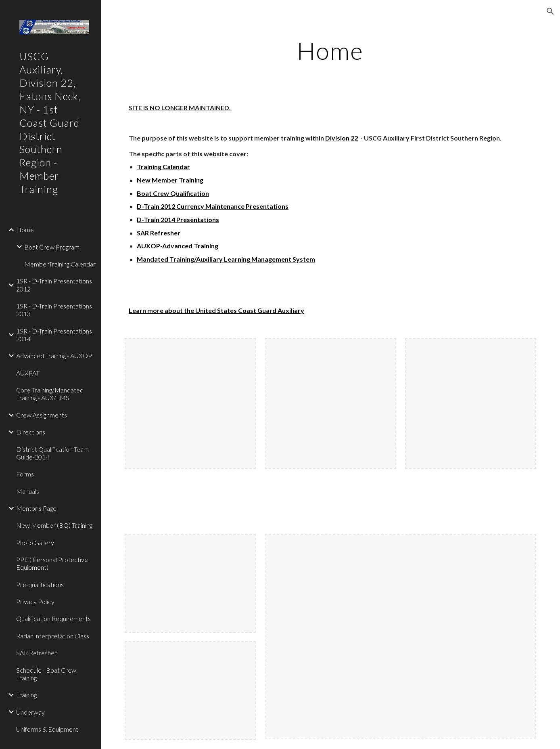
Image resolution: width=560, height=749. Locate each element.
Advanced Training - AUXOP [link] (54, 356)
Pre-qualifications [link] (40, 584)
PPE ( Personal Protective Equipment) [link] (52, 563)
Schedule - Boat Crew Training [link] (46, 674)
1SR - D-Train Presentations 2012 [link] (54, 285)
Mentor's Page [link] (36, 508)
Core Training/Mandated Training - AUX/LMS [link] (50, 394)
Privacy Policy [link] (35, 601)
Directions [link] (31, 432)
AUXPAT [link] (28, 373)
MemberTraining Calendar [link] (60, 264)
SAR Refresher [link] (37, 653)
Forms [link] (25, 474)
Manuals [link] (28, 491)
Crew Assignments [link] (42, 415)
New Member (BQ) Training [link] (54, 525)
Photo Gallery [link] (35, 542)
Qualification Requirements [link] (53, 618)
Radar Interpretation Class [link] (53, 636)
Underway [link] (30, 712)
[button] (550, 11)
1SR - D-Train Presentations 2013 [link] (54, 310)
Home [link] (25, 230)
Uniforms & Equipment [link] (47, 729)
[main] (331, 50)
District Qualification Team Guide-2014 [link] (52, 453)
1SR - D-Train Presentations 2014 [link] (54, 335)
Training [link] (26, 695)
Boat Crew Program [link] (52, 247)
